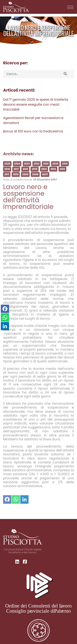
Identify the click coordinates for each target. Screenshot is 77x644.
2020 (55, 169)
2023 (27, 169)
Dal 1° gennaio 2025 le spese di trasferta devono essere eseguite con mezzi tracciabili (36, 104)
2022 (37, 169)
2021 (46, 169)
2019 (65, 169)
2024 (17, 169)
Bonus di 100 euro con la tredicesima (33, 131)
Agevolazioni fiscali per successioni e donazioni (33, 120)
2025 (7, 169)
